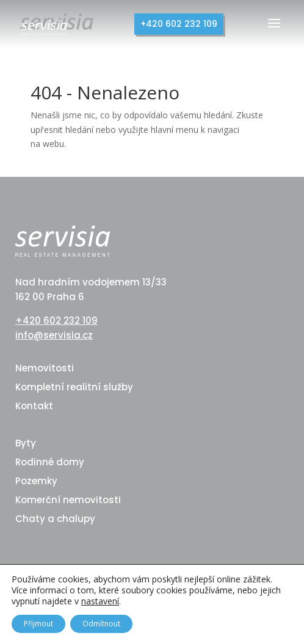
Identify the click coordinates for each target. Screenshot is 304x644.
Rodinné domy (50, 462)
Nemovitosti (45, 368)
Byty (26, 443)
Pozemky (36, 481)
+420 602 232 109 (179, 24)
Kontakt (34, 406)
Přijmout (38, 624)
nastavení (100, 601)
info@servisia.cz (54, 335)
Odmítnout (101, 624)
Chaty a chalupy (55, 519)
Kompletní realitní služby (74, 387)
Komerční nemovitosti (68, 500)
